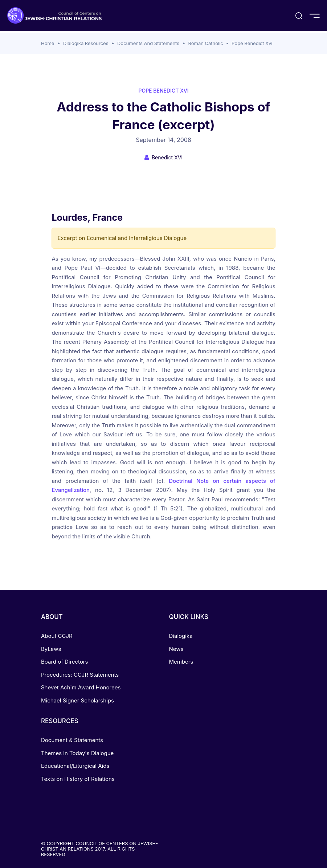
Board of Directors (64, 662)
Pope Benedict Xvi (252, 43)
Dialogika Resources (86, 43)
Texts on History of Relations (78, 779)
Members (181, 662)
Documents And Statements (148, 43)
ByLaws (51, 649)
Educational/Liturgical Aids (75, 766)
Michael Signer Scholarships (77, 700)
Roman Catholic (206, 43)
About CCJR (57, 636)
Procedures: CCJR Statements (80, 675)
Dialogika (181, 636)
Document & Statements (72, 740)
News (176, 649)
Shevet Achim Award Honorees (81, 687)
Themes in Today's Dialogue (77, 753)
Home (48, 43)
